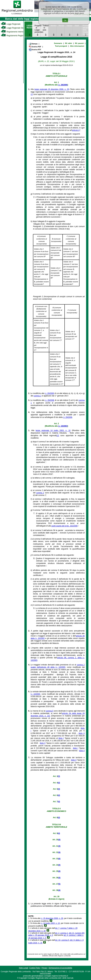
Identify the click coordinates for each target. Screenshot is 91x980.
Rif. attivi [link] (69, 43)
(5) (59, 884)
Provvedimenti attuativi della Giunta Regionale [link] (85, 30)
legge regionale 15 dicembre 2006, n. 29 (52, 89)
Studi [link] (77, 26)
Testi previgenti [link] (61, 46)
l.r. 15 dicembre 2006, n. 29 (52, 918)
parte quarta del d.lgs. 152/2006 (65, 526)
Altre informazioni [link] (77, 46)
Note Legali (24, 968)
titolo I (61, 738)
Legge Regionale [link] (11, 24)
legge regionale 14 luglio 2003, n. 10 (53, 430)
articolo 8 (76, 130)
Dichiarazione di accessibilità (60, 968)
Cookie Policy (35, 968)
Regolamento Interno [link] (12, 32)
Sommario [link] (58, 43)
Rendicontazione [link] (61, 26)
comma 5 (49, 711)
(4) (59, 783)
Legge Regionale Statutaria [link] (15, 28)
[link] (17, 15)
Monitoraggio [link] (53, 26)
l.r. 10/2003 (63, 426)
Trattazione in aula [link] (45, 28)
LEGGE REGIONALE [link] (29, 27)
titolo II (82, 733)
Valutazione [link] (69, 26)
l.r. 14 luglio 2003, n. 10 (50, 923)
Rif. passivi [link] (79, 43)
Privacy (44, 968)
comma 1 (37, 396)
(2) (58, 436)
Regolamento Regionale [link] (14, 36)
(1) (32, 94)
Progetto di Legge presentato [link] (37, 29)
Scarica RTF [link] (35, 50)
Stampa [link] (33, 44)
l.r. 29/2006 (63, 85)
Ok (65, 20)
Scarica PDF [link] (35, 47)
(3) (59, 776)
